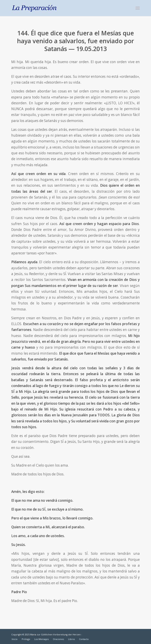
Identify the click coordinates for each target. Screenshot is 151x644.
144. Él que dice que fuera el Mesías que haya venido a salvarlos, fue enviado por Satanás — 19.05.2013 (76, 41)
